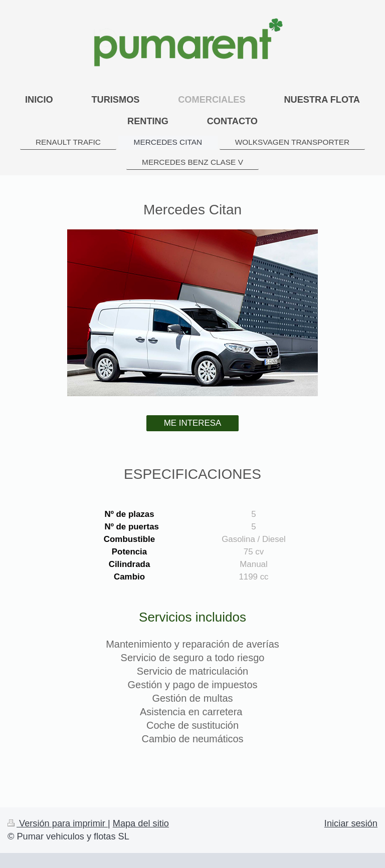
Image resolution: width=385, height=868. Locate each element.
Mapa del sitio (141, 823)
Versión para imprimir (58, 823)
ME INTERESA (193, 423)
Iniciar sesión (351, 823)
